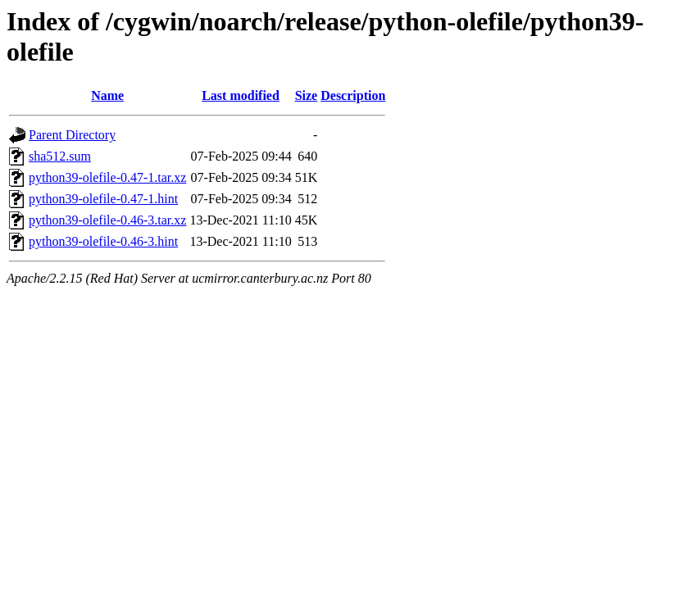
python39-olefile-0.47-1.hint (103, 199)
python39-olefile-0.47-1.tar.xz (107, 177)
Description (353, 95)
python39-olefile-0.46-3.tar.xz (107, 220)
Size (307, 95)
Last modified (241, 95)
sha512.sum (60, 156)
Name (107, 95)
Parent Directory (72, 135)
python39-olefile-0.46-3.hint (103, 241)
